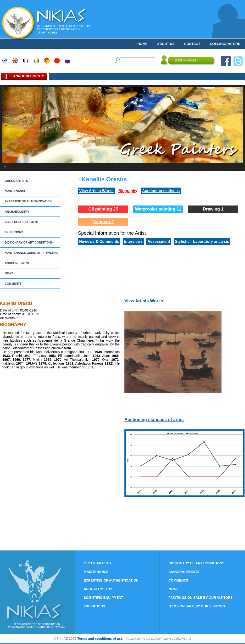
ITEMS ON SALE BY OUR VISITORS (197, 606)
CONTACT (192, 44)
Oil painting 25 (103, 209)
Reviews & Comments (99, 241)
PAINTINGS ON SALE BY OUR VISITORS (200, 598)
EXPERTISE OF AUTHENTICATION (28, 201)
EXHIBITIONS (14, 232)
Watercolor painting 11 (158, 209)
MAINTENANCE (15, 191)
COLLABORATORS (225, 44)
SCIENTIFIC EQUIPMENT (22, 222)
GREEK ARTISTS (16, 181)
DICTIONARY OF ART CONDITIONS (29, 243)
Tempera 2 (103, 222)
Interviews (133, 241)
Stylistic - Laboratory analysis (202, 241)
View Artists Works (96, 191)
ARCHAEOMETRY (17, 212)
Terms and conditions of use (100, 638)
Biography (128, 191)
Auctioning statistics (161, 191)
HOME (142, 44)
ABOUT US (166, 44)
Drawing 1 (213, 209)
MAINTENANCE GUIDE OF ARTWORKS (32, 253)
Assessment (159, 241)
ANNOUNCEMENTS (18, 263)
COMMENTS (13, 284)
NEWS (9, 273)
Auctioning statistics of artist (154, 420)
